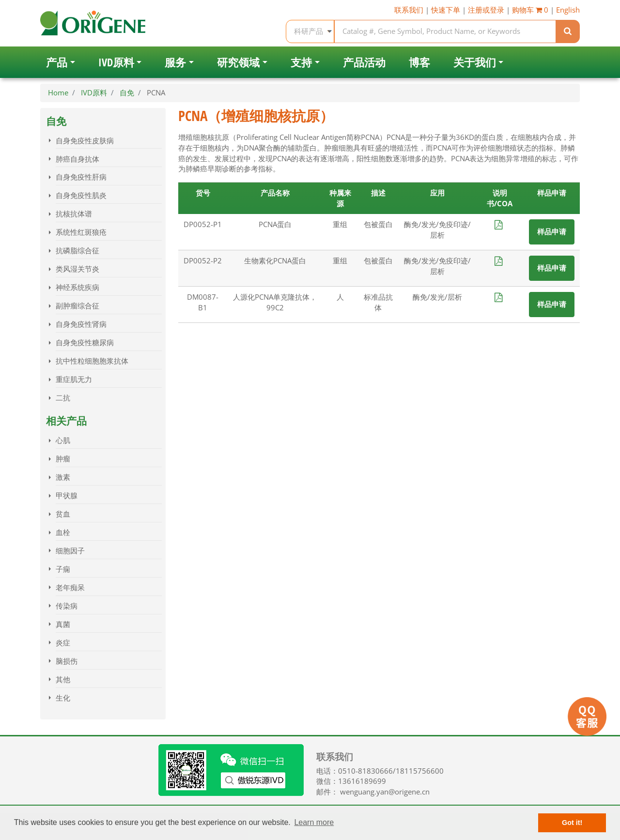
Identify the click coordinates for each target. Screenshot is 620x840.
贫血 (63, 514)
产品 (57, 62)
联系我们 (409, 10)
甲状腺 (67, 496)
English (568, 10)
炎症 (63, 643)
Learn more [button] (314, 822)
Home (58, 93)
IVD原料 (116, 62)
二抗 (63, 398)
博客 (419, 62)
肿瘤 (63, 459)
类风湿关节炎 (77, 269)
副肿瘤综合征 (77, 306)
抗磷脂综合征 (77, 251)
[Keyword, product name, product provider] (445, 31)
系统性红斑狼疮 (81, 232)
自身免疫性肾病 (81, 324)
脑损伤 (67, 661)
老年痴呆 (70, 588)
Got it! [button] (572, 823)
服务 (175, 62)
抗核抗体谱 (74, 214)
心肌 (63, 440)
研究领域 (238, 62)
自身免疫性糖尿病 (85, 343)
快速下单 (446, 10)
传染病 (67, 606)
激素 (63, 477)
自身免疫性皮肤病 (85, 141)
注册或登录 (486, 10)
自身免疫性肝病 (81, 177)
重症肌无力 (74, 379)
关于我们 (475, 62)
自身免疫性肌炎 (81, 195)
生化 (63, 698)
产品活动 (364, 62)
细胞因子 (70, 551)
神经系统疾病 (77, 287)
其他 (63, 680)
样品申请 (552, 232)
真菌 (63, 624)
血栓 (63, 532)
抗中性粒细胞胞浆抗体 (92, 361)
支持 (301, 62)
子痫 (63, 569)
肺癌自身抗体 (77, 159)
